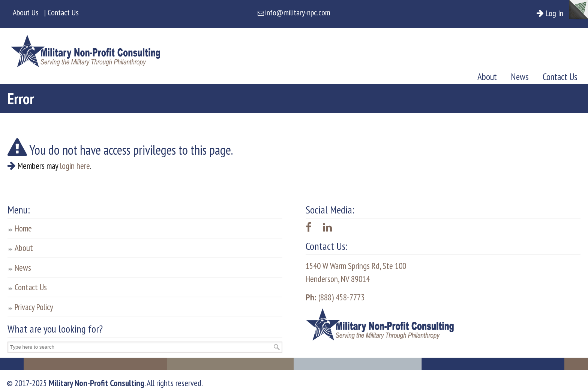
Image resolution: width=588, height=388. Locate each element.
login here (75, 166)
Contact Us (31, 287)
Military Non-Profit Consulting (85, 49)
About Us (26, 12)
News (23, 268)
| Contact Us (61, 12)
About (24, 248)
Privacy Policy (34, 307)
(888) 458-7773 (335, 297)
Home (23, 228)
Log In (557, 13)
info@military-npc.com (298, 12)
